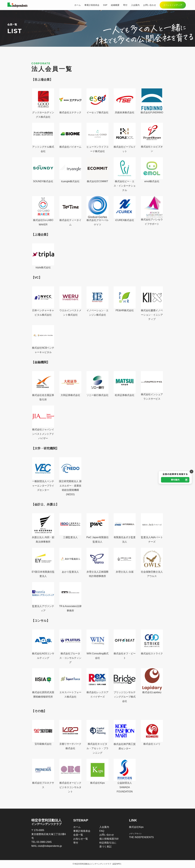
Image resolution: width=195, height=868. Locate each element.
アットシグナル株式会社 (43, 138)
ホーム (77, 827)
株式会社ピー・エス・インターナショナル (125, 174)
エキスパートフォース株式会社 (70, 683)
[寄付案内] (175, 477)
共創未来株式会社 (125, 101)
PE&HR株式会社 (125, 299)
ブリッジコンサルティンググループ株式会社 (125, 685)
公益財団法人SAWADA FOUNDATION (125, 776)
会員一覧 (78, 835)
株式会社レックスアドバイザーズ (97, 683)
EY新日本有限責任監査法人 (43, 563)
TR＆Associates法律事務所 (70, 597)
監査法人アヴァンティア (43, 597)
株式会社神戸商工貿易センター (125, 735)
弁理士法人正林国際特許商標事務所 (97, 563)
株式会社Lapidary (152, 681)
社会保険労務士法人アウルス (152, 563)
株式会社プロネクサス (43, 774)
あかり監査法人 (70, 560)
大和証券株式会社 (70, 384)
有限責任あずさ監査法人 (125, 528)
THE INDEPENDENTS (141, 837)
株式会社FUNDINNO (152, 101)
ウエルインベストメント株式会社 (70, 301)
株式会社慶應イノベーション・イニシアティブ (152, 303)
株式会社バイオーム (70, 135)
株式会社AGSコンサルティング (43, 644)
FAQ (102, 831)
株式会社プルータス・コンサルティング (70, 647)
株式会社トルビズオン (152, 138)
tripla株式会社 (43, 256)
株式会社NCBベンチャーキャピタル (43, 339)
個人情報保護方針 (109, 839)
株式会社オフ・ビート (125, 644)
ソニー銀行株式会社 (97, 384)
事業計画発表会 (82, 831)
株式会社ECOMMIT (97, 170)
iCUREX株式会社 (125, 209)
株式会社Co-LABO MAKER (43, 211)
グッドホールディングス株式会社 (43, 103)
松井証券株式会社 (125, 384)
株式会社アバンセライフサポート (152, 211)
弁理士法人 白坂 (125, 560)
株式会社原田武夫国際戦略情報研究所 (43, 683)
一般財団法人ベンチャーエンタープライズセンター (43, 474)
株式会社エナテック (70, 101)
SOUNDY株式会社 (43, 170)
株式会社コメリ (152, 733)
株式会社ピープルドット (125, 138)
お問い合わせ (107, 835)
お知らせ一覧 (81, 839)
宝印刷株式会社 (43, 733)
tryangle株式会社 (70, 170)
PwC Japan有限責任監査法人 (97, 528)
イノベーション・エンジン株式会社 (97, 301)
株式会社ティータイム (70, 211)
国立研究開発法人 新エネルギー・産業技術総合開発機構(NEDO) (70, 476)
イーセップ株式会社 (97, 101)
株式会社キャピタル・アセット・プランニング (97, 737)
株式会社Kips (97, 771)
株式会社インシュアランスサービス (152, 386)
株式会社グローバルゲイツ (97, 211)
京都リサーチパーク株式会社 (70, 735)
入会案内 (104, 827)
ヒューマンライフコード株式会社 (97, 138)
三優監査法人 (70, 526)
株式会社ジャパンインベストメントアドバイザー (43, 423)
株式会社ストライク (152, 642)
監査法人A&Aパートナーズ (152, 528)
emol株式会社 (152, 170)
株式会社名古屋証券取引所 (43, 386)
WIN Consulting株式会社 (97, 644)
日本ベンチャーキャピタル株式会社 (43, 301)
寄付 (76, 843)
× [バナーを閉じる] (191, 472)
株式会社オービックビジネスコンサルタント (70, 776)
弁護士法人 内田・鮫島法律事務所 (43, 528)
